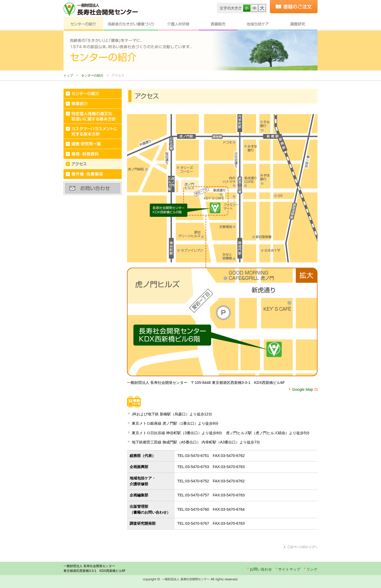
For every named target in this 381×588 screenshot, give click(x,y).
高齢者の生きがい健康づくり (131, 24)
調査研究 (298, 24)
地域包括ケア (258, 24)
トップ (68, 75)
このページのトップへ (301, 547)
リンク (312, 569)
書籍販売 (218, 24)
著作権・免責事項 (93, 174)
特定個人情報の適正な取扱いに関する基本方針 (93, 116)
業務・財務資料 (93, 154)
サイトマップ (289, 569)
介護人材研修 (178, 24)
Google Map (303, 389)
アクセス (93, 164)
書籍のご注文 (294, 7)
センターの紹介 (83, 24)
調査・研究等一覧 (93, 144)
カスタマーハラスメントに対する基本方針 (93, 131)
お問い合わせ (93, 188)
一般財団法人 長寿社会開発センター (101, 9)
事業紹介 (93, 104)
